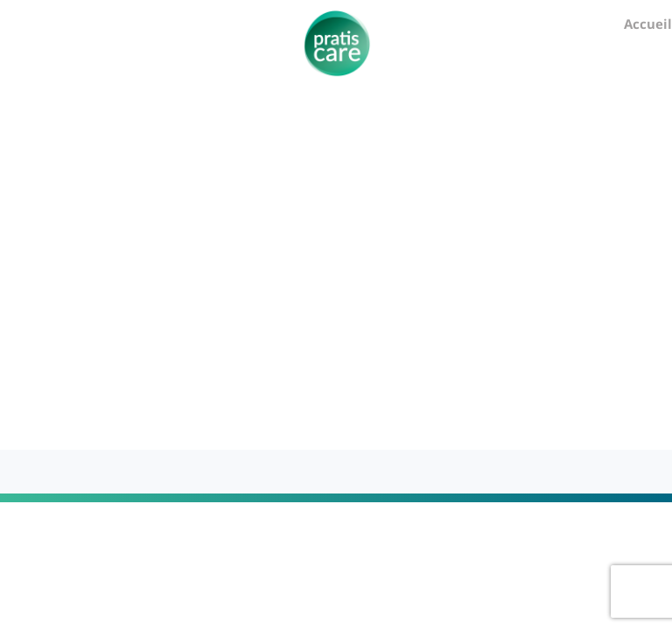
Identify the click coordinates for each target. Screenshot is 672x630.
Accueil (648, 24)
